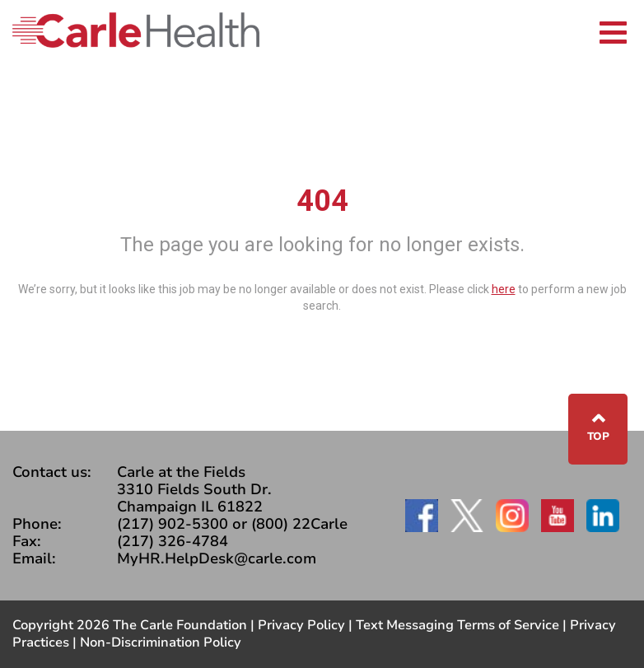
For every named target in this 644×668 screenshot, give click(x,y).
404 (322, 201)
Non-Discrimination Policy (161, 642)
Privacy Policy (301, 625)
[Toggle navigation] (613, 30)
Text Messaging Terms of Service (457, 625)
